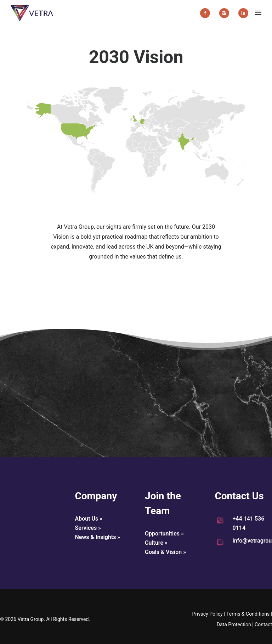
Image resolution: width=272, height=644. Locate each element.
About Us (87, 519)
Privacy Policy (207, 614)
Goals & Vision (163, 552)
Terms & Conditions (248, 614)
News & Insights (96, 537)
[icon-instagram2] (226, 13)
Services (86, 528)
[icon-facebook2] (207, 13)
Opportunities (162, 534)
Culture (154, 543)
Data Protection (234, 624)
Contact (263, 624)
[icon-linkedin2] (243, 13)
